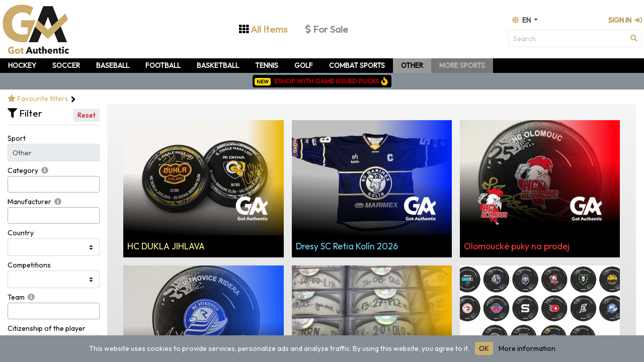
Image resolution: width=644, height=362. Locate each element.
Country (21, 233)
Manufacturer (29, 202)
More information (527, 348)
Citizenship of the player (47, 328)
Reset (87, 115)
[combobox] (54, 184)
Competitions (29, 265)
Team (16, 297)
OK (484, 348)
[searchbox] (13, 184)
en (522, 20)
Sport (17, 138)
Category (23, 170)
